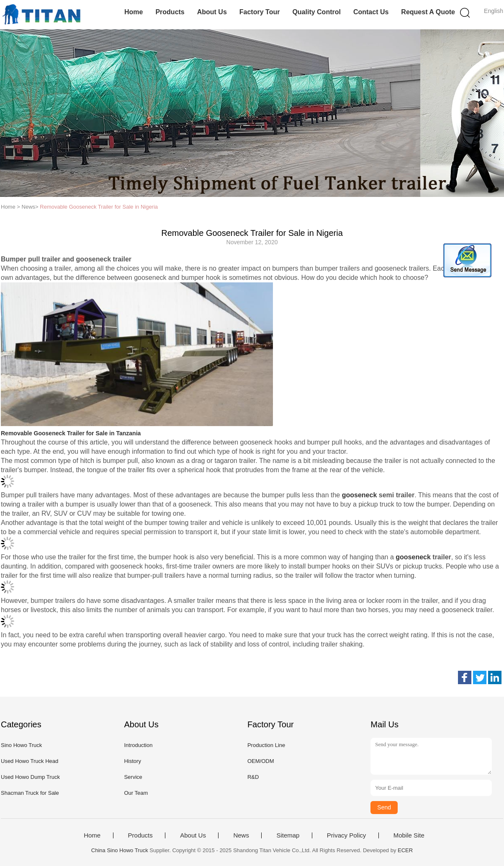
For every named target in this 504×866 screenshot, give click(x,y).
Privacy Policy (346, 835)
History (132, 761)
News (241, 835)
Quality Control (316, 12)
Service (133, 777)
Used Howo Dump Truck (30, 777)
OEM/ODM (261, 761)
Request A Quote (428, 12)
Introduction (138, 745)
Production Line (266, 745)
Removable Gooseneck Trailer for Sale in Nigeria (99, 207)
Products (170, 12)
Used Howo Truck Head (30, 761)
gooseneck (360, 495)
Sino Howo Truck (21, 745)
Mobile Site (409, 835)
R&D (253, 777)
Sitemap (288, 835)
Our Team (136, 793)
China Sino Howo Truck (120, 850)
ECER (405, 850)
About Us (212, 12)
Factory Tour (260, 12)
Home (134, 12)
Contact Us (371, 12)
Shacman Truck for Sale (30, 793)
